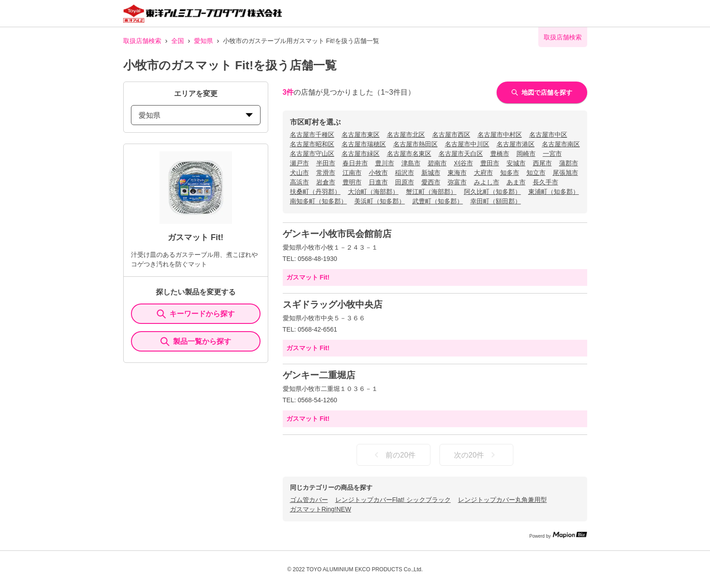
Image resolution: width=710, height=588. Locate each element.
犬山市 (299, 173)
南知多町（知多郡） (319, 201)
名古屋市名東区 (409, 154)
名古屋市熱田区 (415, 144)
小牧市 (378, 173)
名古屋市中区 (548, 135)
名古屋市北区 (406, 135)
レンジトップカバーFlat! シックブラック (393, 500)
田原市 (405, 182)
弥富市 (457, 182)
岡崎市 (526, 154)
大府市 (483, 173)
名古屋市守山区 (312, 154)
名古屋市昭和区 (312, 144)
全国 (178, 41)
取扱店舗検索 (142, 41)
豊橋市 (500, 154)
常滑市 (326, 173)
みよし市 (487, 182)
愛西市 (431, 182)
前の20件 (393, 455)
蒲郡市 (569, 163)
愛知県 (203, 41)
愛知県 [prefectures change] (196, 115)
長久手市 (546, 182)
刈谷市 (464, 163)
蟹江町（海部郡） (431, 192)
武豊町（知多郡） (438, 201)
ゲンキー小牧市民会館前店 (337, 234)
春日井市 (355, 163)
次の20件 (476, 455)
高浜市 (299, 182)
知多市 (510, 173)
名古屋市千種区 (312, 135)
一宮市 (552, 154)
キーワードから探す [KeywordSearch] (196, 314)
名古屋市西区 (451, 135)
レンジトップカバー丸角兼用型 (502, 500)
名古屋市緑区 (361, 154)
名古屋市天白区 (461, 154)
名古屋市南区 (561, 144)
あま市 (516, 182)
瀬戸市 (299, 163)
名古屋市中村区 (500, 135)
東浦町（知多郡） (554, 192)
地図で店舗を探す (542, 92)
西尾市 (542, 163)
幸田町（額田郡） (496, 201)
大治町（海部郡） (373, 192)
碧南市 (437, 163)
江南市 (352, 173)
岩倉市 (326, 182)
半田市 (326, 163)
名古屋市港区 (516, 144)
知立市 (536, 173)
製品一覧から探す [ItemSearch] (196, 342)
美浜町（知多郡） (380, 201)
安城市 (516, 163)
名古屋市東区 (361, 135)
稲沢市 (405, 173)
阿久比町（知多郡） (493, 192)
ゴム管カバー (309, 500)
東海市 (457, 173)
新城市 (431, 173)
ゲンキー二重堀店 (319, 375)
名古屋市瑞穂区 (364, 144)
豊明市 (352, 182)
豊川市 (385, 163)
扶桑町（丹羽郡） (315, 192)
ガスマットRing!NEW (321, 509)
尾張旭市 (565, 173)
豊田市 (490, 163)
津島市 (411, 163)
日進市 (378, 182)
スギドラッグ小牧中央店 (333, 304)
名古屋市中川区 (467, 144)
